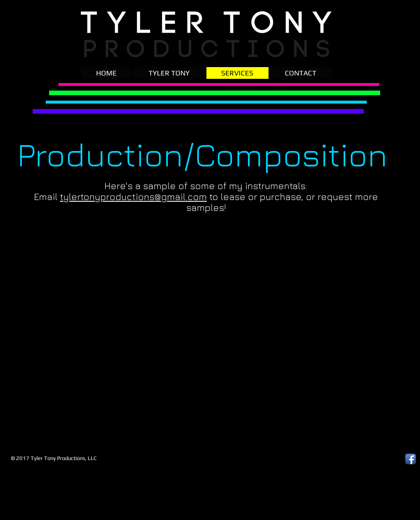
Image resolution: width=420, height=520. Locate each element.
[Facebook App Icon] (411, 459)
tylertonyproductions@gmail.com (133, 197)
